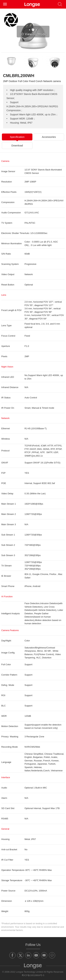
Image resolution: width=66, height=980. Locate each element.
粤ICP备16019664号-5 (33, 975)
